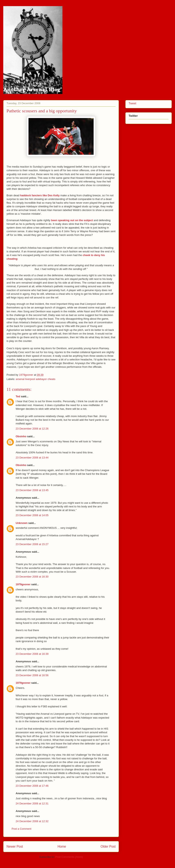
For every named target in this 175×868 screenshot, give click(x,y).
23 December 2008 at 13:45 (32, 490)
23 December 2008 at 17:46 (32, 786)
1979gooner (23, 584)
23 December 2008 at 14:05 (32, 515)
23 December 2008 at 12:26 (32, 429)
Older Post (108, 846)
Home (62, 846)
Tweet (132, 103)
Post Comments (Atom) (69, 857)
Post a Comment (21, 829)
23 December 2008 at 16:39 (32, 654)
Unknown (22, 523)
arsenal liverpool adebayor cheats (36, 379)
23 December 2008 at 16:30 (32, 577)
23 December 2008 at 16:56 (32, 675)
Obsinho (21, 436)
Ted (18, 396)
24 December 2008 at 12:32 (32, 821)
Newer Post (15, 846)
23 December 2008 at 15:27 (32, 544)
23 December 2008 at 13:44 (32, 458)
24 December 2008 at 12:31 (32, 803)
